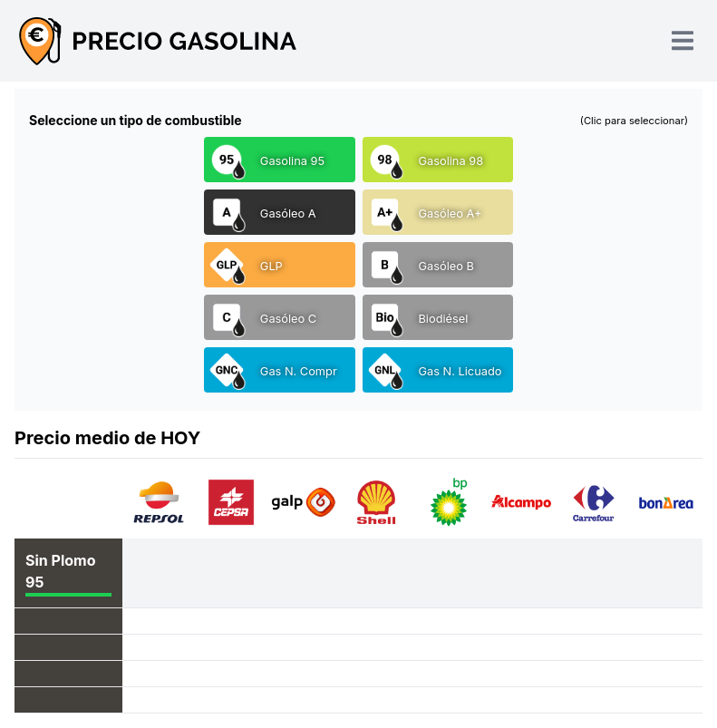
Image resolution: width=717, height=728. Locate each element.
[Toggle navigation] (683, 40)
